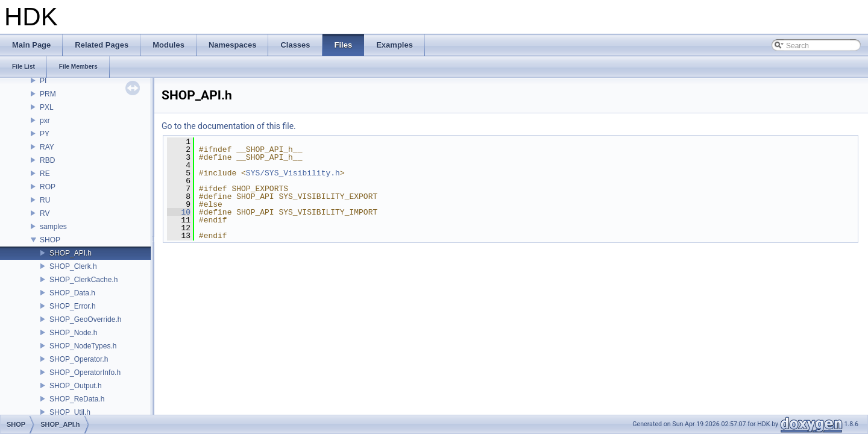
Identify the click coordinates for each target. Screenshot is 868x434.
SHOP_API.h (71, 253)
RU (45, 200)
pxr (45, 121)
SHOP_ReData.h (77, 399)
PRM (48, 94)
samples (53, 227)
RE (45, 174)
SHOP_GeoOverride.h (85, 319)
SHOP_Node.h (73, 333)
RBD (47, 160)
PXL (47, 107)
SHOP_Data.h (72, 293)
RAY (47, 147)
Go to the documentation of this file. (229, 126)
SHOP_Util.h (70, 412)
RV (45, 213)
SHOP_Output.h (76, 386)
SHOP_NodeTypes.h (83, 346)
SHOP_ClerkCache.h (83, 280)
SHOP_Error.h (73, 306)
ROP (48, 187)
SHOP (50, 240)
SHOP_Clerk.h (73, 266)
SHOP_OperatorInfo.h (85, 373)
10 (179, 212)
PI (43, 81)
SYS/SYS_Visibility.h (293, 173)
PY (45, 134)
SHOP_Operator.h (79, 359)
